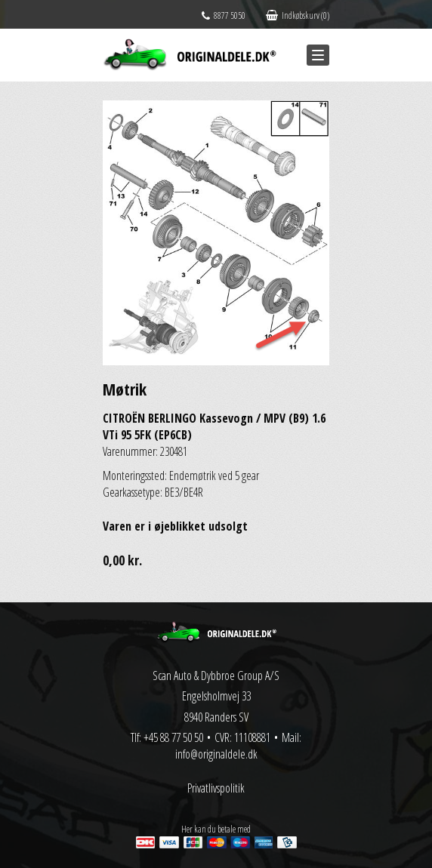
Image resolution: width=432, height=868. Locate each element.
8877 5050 (224, 15)
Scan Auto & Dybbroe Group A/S (216, 676)
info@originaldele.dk (216, 754)
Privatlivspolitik (216, 788)
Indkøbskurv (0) (298, 15)
